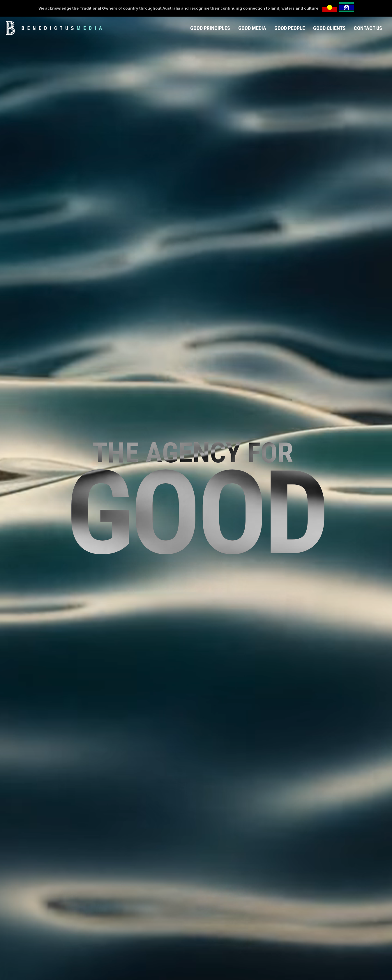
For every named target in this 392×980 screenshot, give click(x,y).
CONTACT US (368, 28)
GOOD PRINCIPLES (210, 28)
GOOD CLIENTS (329, 28)
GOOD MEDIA (252, 28)
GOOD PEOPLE (290, 28)
